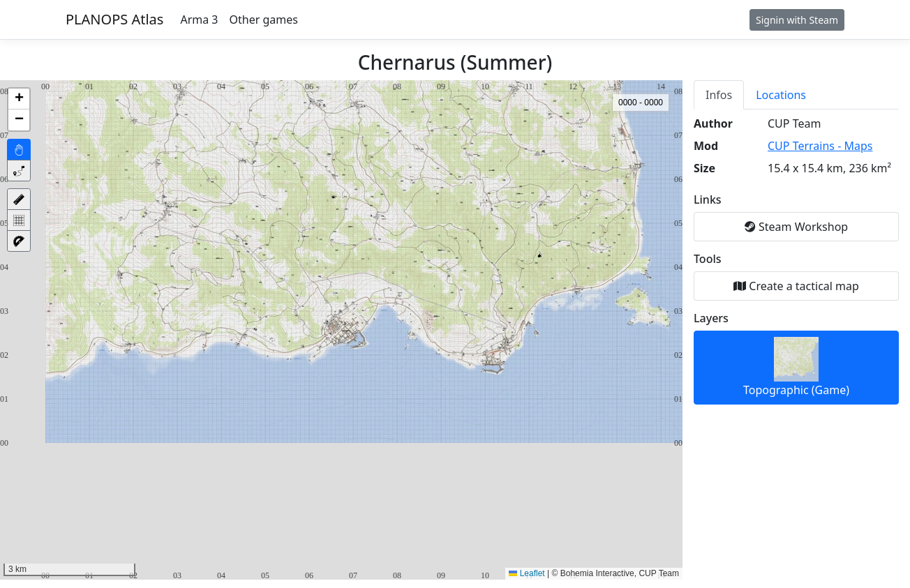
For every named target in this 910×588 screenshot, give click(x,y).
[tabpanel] (796, 260)
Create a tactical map (796, 286)
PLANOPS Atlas (114, 19)
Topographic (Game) (796, 367)
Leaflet (527, 573)
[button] (19, 99)
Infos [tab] (719, 95)
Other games (264, 20)
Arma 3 (199, 20)
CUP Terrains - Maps (820, 146)
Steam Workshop (796, 227)
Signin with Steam (797, 20)
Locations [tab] (781, 95)
